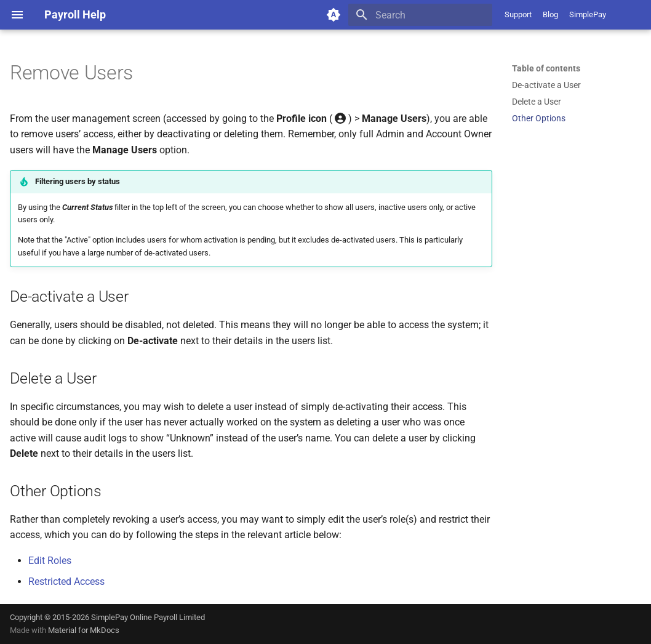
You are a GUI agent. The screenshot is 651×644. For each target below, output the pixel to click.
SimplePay (588, 14)
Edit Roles (50, 561)
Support (518, 14)
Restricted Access (66, 582)
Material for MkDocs (84, 630)
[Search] (420, 15)
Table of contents (546, 68)
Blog (550, 14)
